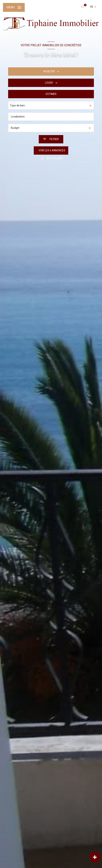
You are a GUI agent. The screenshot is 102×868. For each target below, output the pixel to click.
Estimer (51, 94)
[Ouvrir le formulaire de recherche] (51, 139)
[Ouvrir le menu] (14, 7)
